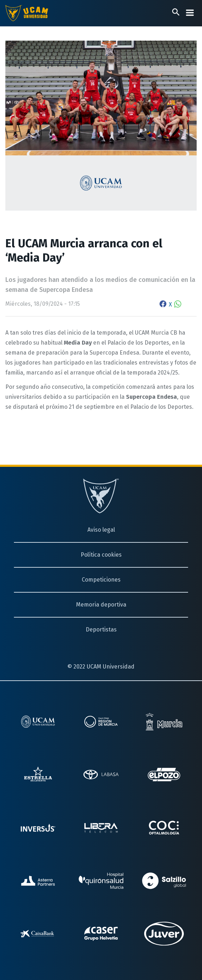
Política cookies (101, 555)
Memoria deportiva (101, 605)
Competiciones (101, 580)
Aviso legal (101, 530)
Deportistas (101, 630)
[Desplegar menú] (190, 13)
